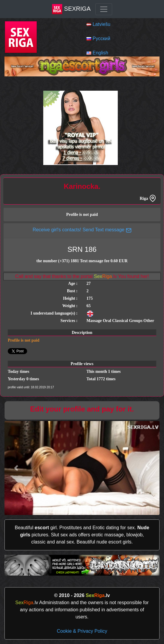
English (100, 53)
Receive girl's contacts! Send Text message (82, 230)
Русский (101, 39)
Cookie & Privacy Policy (82, 631)
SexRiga (71, 9)
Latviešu (101, 24)
